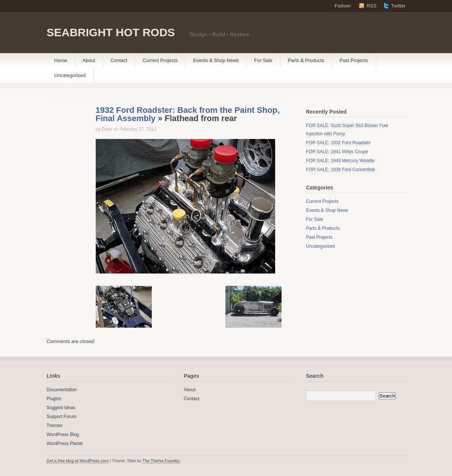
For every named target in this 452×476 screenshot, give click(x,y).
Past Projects (354, 60)
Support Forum (62, 417)
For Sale (263, 60)
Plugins (54, 399)
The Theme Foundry (161, 461)
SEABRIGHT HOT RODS (111, 32)
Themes (55, 426)
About (89, 60)
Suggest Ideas (61, 408)
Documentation (62, 390)
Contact (119, 60)
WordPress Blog (63, 435)
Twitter (398, 6)
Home (61, 60)
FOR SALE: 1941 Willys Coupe (337, 152)
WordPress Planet (65, 443)
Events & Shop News (216, 60)
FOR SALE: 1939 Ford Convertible (341, 170)
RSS (371, 6)
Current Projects (160, 60)
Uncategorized (70, 75)
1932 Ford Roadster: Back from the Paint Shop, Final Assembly (188, 114)
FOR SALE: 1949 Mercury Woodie (340, 161)
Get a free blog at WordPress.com (78, 461)
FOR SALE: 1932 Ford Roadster (339, 143)
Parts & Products (306, 60)
